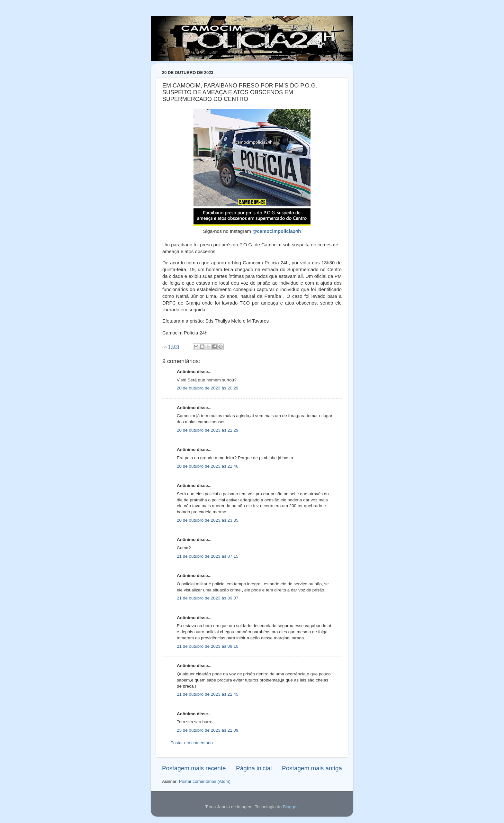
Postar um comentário (192, 743)
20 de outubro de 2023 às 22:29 (207, 430)
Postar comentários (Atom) (205, 781)
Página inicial (254, 768)
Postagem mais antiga (312, 768)
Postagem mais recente (194, 768)
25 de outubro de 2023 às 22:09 (207, 730)
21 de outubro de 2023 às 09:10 (207, 646)
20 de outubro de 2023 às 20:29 (207, 388)
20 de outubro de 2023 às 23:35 (207, 520)
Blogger (290, 807)
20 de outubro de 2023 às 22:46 (207, 466)
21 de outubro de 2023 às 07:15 (207, 556)
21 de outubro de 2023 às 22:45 (207, 694)
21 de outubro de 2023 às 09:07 (207, 598)
